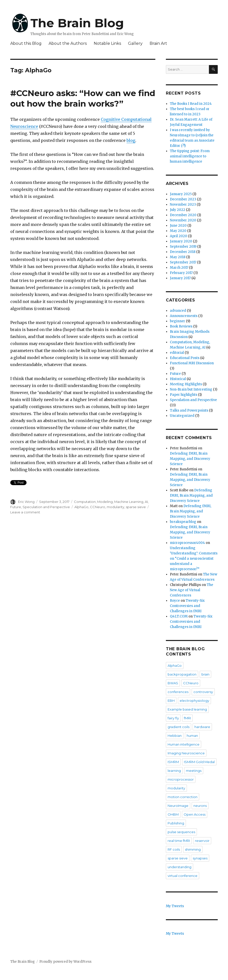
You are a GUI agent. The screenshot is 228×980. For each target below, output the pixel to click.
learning (174, 771)
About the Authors (68, 43)
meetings (194, 771)
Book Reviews (181, 326)
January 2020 (181, 241)
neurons (200, 806)
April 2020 (179, 236)
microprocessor (181, 779)
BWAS (173, 683)
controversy (203, 692)
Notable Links (107, 43)
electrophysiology (194, 701)
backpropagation (182, 674)
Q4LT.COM (179, 616)
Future (16, 507)
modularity (116, 507)
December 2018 (183, 252)
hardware (202, 727)
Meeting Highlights (186, 384)
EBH (171, 701)
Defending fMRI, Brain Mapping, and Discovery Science (190, 459)
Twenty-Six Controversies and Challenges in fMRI (187, 606)
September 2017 (183, 262)
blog (131, 140)
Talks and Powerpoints (189, 410)
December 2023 (183, 199)
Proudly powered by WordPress (65, 962)
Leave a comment (25, 512)
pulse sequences (181, 832)
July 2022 (178, 210)
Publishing (176, 823)
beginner (178, 321)
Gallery (135, 43)
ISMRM (173, 762)
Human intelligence (184, 744)
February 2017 (181, 273)
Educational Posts (185, 358)
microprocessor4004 (187, 543)
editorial (177, 353)
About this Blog (26, 43)
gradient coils (179, 727)
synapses (200, 858)
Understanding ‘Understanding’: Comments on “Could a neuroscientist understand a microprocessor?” (194, 559)
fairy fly (173, 718)
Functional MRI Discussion (192, 363)
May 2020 (178, 231)
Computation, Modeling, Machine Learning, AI (111, 502)
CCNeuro (98, 507)
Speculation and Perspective (46, 507)
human (192, 736)
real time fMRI (179, 841)
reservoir (202, 841)
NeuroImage (178, 806)
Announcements (184, 316)
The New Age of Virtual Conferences (192, 590)
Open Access (195, 814)
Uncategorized (182, 416)
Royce (175, 601)
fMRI (187, 718)
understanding (180, 867)
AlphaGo (81, 507)
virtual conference (183, 876)
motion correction (183, 797)
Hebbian (175, 736)
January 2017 (180, 278)
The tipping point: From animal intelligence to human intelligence (190, 156)
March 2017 (179, 268)
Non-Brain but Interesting (191, 389)
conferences (178, 692)
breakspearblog (183, 522)
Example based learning (187, 709)
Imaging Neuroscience (186, 753)
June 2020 (178, 226)
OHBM (173, 814)
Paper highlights (184, 395)
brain (205, 674)
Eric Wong (26, 502)
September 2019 (183, 247)
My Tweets (175, 906)
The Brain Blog (77, 23)
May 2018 (178, 257)
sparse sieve (136, 507)
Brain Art (158, 43)
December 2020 (183, 215)
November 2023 (183, 205)
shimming (193, 849)
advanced (178, 311)
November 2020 (183, 220)
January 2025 (181, 194)
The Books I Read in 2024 (191, 104)
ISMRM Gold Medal (199, 762)
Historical (178, 379)
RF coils (174, 849)
